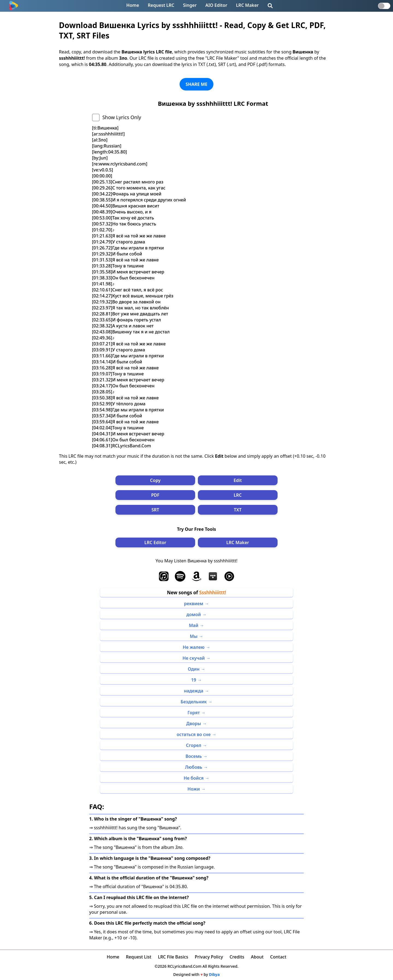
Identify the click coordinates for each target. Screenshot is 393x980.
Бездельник (194, 702)
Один (194, 669)
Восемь (194, 756)
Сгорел (193, 745)
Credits (237, 957)
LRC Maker (247, 5)
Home (133, 5)
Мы (194, 636)
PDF (155, 495)
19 (193, 680)
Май (194, 625)
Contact (278, 957)
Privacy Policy (209, 957)
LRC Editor (155, 542)
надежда (194, 691)
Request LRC (161, 5)
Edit (238, 480)
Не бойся (194, 778)
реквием (193, 604)
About (257, 957)
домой (194, 614)
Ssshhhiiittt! (213, 592)
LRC (238, 495)
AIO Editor (216, 5)
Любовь (194, 767)
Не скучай (194, 658)
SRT (155, 510)
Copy (155, 480)
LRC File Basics (173, 957)
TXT (238, 510)
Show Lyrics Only (122, 117)
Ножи (194, 789)
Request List (139, 957)
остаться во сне (194, 734)
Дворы (193, 723)
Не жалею (194, 647)
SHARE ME (196, 84)
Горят (194, 713)
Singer (190, 5)
